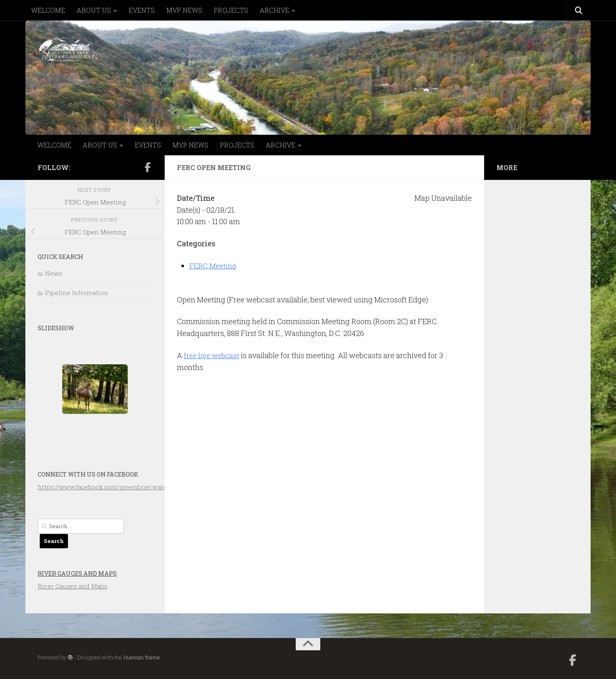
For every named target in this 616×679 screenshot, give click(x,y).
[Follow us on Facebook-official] (147, 167)
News (54, 273)
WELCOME (48, 10)
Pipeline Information (77, 293)
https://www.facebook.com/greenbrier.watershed (111, 487)
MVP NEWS (184, 10)
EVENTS (142, 10)
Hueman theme (142, 657)
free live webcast (213, 355)
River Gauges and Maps (77, 573)
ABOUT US (94, 10)
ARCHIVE (274, 10)
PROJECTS (231, 10)
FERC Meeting (214, 266)
